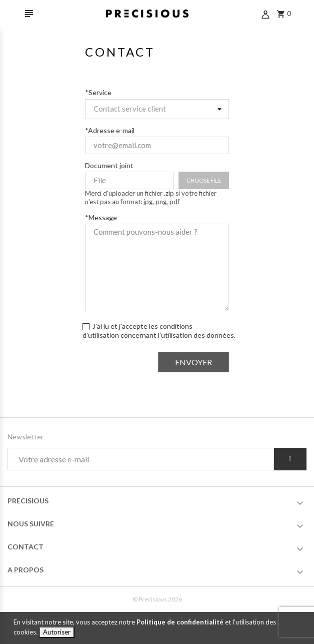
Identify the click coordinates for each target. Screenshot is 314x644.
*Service (98, 92)
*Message (101, 217)
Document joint (109, 165)
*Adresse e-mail (110, 130)
